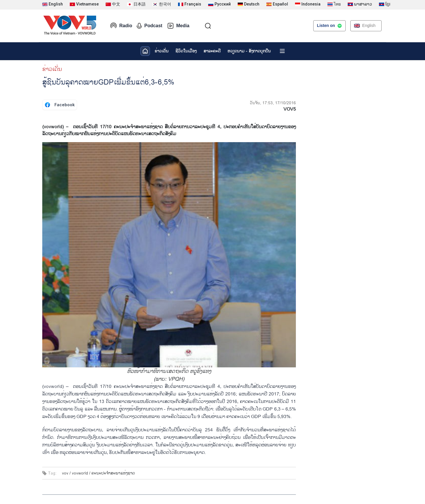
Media (178, 26)
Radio (121, 26)
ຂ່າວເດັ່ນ (162, 51)
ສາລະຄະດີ (212, 51)
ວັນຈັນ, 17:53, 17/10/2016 (273, 103)
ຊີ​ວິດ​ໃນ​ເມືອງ (186, 51)
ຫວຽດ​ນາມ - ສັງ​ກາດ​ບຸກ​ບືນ (249, 51)
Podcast (149, 26)
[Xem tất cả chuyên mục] (282, 51)
